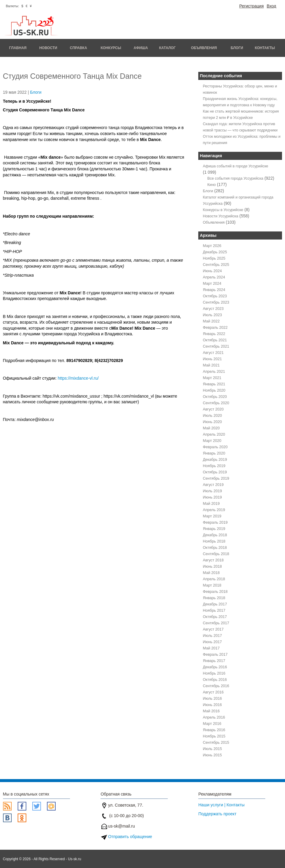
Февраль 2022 (215, 328)
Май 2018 (211, 573)
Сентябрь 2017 (216, 623)
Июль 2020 (212, 416)
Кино (211, 185)
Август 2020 (213, 409)
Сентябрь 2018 (216, 554)
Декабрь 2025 (215, 252)
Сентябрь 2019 (216, 478)
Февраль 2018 (215, 592)
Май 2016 (211, 711)
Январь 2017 (214, 661)
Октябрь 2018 (215, 548)
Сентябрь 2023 (216, 302)
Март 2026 (212, 246)
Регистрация (252, 6)
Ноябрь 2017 (214, 611)
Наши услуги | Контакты (221, 805)
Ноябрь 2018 (214, 541)
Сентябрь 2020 (216, 403)
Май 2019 (211, 504)
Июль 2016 (212, 699)
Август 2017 (213, 629)
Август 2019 (213, 485)
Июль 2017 (212, 636)
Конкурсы (111, 48)
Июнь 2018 (212, 566)
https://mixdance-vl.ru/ (79, 378)
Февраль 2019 (215, 522)
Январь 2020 (214, 453)
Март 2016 (212, 724)
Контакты (265, 48)
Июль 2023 (212, 315)
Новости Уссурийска (220, 216)
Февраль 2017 (215, 655)
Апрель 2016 (214, 717)
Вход (272, 6)
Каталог (167, 48)
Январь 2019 (214, 529)
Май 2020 (211, 428)
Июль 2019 (212, 491)
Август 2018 (213, 560)
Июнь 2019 (212, 497)
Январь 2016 (214, 730)
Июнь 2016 (212, 705)
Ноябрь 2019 (214, 466)
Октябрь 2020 (215, 397)
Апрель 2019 (214, 510)
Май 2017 (211, 648)
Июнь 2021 (212, 359)
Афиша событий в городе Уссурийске (236, 166)
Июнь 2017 (212, 642)
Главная (18, 48)
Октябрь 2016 (215, 680)
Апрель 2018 (214, 579)
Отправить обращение (130, 837)
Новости (48, 48)
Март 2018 (212, 585)
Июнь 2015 (212, 755)
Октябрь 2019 (215, 472)
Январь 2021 (214, 384)
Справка (79, 48)
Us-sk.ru (74, 859)
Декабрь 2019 (215, 460)
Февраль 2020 (215, 447)
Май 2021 (211, 365)
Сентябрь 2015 (216, 743)
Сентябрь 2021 (216, 346)
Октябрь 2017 (215, 617)
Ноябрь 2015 (214, 736)
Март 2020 (212, 441)
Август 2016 (213, 692)
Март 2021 (212, 378)
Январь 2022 (214, 334)
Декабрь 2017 (215, 604)
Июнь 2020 (212, 422)
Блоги (237, 48)
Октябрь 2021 (215, 340)
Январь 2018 (214, 598)
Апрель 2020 (214, 434)
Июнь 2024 (212, 271)
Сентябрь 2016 (216, 686)
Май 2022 (211, 321)
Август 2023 (213, 309)
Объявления (204, 48)
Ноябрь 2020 (214, 390)
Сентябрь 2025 (216, 265)
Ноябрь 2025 (214, 258)
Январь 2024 (214, 290)
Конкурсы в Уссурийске (223, 210)
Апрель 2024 (214, 277)
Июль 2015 (212, 749)
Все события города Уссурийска (235, 178)
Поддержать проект (217, 814)
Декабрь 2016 (215, 667)
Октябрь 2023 (215, 296)
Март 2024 (212, 284)
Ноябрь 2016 (214, 673)
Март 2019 (212, 516)
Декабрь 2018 (215, 535)
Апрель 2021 (214, 372)
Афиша (141, 48)
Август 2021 (213, 353)
